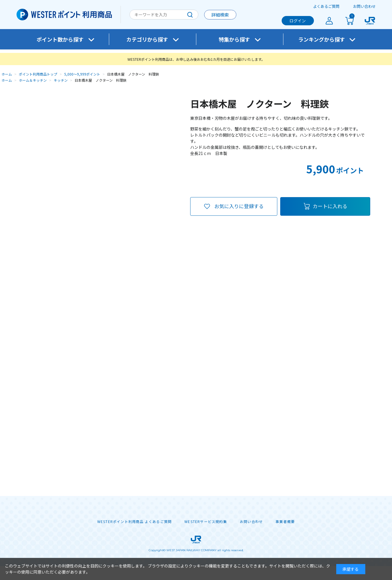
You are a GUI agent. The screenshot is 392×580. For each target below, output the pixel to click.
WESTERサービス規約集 (206, 522)
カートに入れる (330, 206)
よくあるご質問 (326, 6)
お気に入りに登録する (239, 206)
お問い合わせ (364, 6)
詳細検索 (220, 15)
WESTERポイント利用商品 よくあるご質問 (134, 522)
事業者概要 (285, 522)
